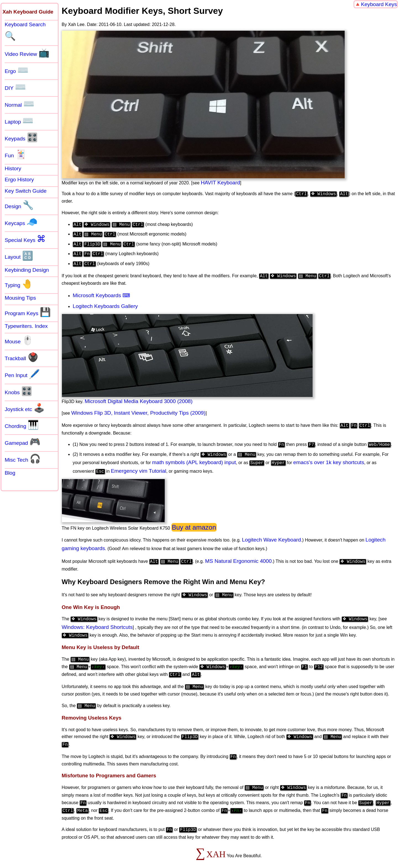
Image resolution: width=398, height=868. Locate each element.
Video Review (27, 53)
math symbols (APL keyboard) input (194, 457)
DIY (15, 87)
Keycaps (21, 222)
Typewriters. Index (26, 326)
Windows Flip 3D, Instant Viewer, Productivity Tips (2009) (138, 409)
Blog (10, 473)
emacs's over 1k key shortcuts (329, 457)
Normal (19, 104)
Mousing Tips (20, 298)
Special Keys (25, 239)
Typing (19, 284)
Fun (15, 154)
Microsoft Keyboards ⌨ (101, 291)
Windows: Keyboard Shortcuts (97, 620)
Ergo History (19, 180)
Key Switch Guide (26, 191)
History (13, 168)
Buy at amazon (194, 522)
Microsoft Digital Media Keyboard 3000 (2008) (138, 397)
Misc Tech (23, 459)
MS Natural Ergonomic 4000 (239, 555)
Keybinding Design (27, 270)
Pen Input (22, 374)
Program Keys (28, 312)
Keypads (21, 137)
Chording (22, 425)
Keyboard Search (25, 31)
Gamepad (23, 442)
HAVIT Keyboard (220, 183)
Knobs (19, 391)
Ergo (17, 70)
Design (19, 205)
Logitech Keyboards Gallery (105, 302)
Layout (19, 256)
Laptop (19, 121)
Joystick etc (25, 408)
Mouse (19, 340)
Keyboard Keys (379, 4)
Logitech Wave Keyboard (271, 534)
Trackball (22, 357)
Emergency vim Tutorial (138, 465)
